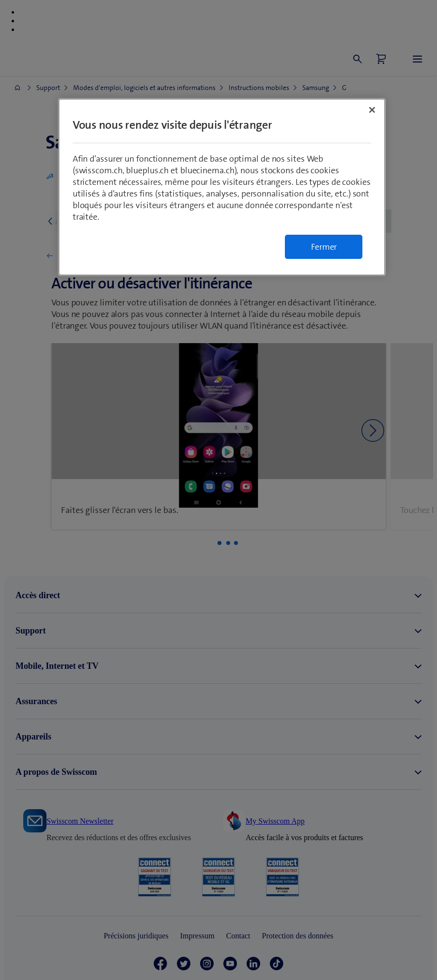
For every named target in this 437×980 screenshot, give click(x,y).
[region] (222, 187)
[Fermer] (372, 110)
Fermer (324, 247)
